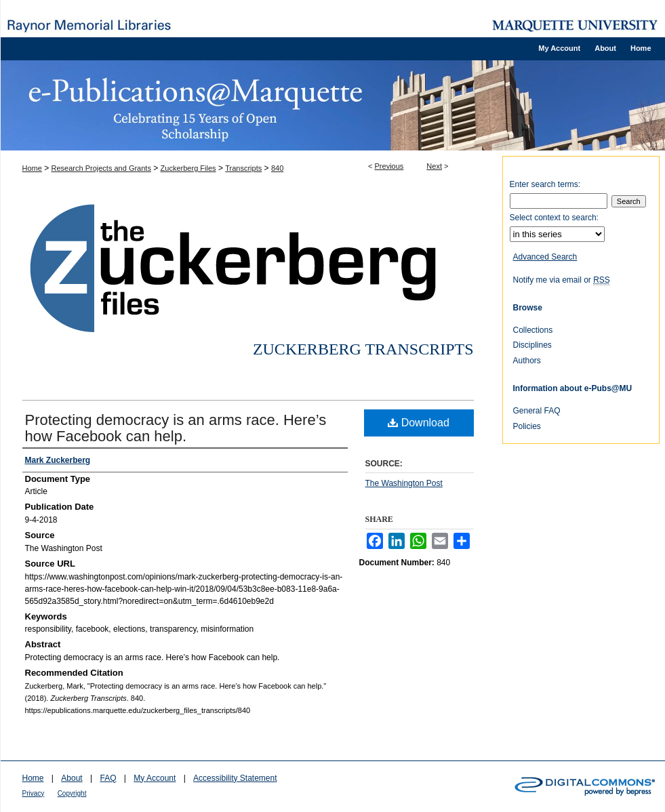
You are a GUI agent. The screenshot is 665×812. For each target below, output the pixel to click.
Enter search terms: (545, 184)
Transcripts (243, 168)
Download (419, 423)
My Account (155, 778)
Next (434, 166)
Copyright (72, 793)
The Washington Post (404, 483)
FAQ (108, 778)
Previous (389, 166)
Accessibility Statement (235, 778)
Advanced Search (545, 257)
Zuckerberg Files (188, 168)
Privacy (34, 793)
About (72, 778)
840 (277, 168)
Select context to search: (554, 218)
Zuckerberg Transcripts (363, 349)
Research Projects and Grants (101, 168)
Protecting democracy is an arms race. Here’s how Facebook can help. (176, 428)
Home (32, 168)
